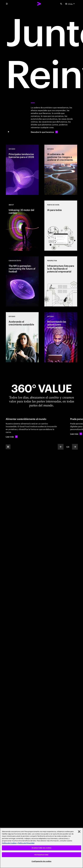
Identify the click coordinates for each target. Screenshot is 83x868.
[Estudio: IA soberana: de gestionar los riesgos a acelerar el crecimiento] (61, 170)
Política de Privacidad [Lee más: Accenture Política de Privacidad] (26, 843)
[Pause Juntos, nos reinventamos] (9, 132)
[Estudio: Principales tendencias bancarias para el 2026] (22, 170)
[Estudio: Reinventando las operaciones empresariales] (61, 337)
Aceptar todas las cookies (41, 848)
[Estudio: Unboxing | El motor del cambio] (22, 226)
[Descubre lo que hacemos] (44, 132)
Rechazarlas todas (41, 855)
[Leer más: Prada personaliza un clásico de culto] (76, 434)
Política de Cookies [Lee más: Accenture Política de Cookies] (9, 843)
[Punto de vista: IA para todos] (61, 226)
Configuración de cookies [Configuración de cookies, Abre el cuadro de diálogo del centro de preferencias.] (41, 861)
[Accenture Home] (39, 4)
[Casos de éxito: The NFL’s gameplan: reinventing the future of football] (22, 281)
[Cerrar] (79, 832)
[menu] (7, 4)
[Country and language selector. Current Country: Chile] (70, 4)
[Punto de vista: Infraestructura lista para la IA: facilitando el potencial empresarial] (61, 281)
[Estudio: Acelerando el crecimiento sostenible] (22, 337)
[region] (41, 848)
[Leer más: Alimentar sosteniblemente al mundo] (12, 437)
